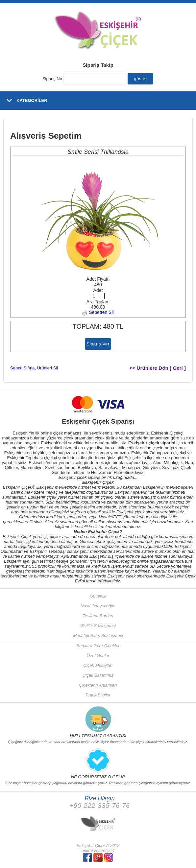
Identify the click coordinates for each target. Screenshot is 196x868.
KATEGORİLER (32, 100)
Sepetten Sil (98, 312)
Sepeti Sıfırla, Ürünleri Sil (34, 368)
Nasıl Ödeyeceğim (98, 606)
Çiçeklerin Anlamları (98, 685)
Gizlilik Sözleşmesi (98, 626)
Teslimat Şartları (98, 616)
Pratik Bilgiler (98, 695)
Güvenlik (98, 596)
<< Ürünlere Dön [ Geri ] (158, 368)
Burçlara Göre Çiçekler (98, 646)
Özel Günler (98, 656)
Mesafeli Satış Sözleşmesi (98, 635)
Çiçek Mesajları (98, 665)
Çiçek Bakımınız (98, 675)
